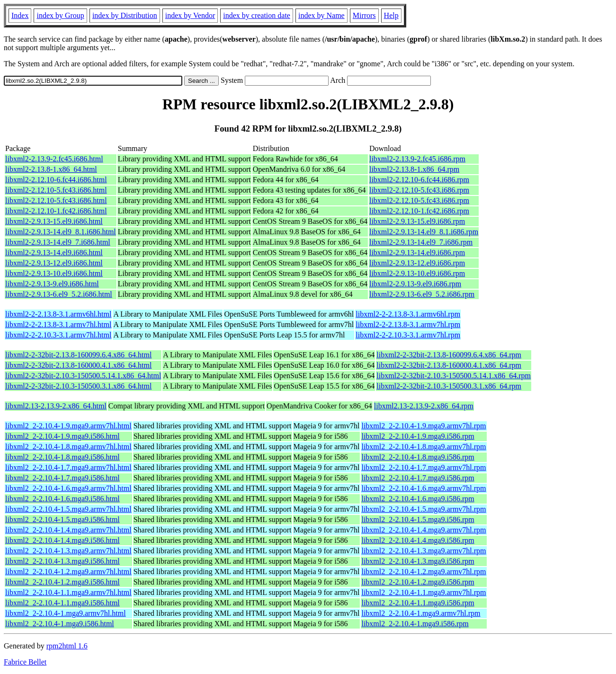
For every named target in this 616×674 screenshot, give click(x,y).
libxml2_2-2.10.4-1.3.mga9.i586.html (62, 561)
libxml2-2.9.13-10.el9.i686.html (54, 273)
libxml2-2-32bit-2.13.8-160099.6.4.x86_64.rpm (449, 355)
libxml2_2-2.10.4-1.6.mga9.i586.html (62, 499)
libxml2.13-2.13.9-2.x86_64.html (56, 406)
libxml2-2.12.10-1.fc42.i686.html (56, 211)
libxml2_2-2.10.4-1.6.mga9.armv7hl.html (68, 488)
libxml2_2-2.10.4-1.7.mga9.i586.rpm (418, 478)
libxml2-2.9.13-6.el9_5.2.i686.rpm (422, 294)
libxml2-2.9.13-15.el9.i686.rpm (417, 221)
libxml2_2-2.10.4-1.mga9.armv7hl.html (66, 613)
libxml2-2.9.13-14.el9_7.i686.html (58, 242)
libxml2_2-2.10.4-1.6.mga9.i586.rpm (418, 499)
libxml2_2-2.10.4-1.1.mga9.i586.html (62, 603)
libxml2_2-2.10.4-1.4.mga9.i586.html (62, 540)
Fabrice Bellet (25, 662)
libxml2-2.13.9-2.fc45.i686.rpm (417, 159)
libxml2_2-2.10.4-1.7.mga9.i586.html (62, 478)
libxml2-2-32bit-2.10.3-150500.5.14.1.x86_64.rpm (454, 376)
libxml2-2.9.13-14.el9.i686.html (54, 253)
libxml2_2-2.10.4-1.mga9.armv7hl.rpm (421, 613)
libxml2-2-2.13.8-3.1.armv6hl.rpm (408, 314)
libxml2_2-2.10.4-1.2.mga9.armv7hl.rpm (424, 572)
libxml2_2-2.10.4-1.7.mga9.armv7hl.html (68, 467)
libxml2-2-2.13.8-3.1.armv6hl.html (58, 314)
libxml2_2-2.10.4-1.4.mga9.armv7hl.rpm (424, 530)
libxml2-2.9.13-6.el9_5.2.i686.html (59, 294)
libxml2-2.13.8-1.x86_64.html (51, 169)
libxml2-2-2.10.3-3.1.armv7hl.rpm (408, 335)
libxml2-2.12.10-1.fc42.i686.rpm (419, 211)
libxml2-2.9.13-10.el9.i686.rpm (417, 273)
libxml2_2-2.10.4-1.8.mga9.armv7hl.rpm (424, 447)
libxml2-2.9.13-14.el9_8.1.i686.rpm (424, 232)
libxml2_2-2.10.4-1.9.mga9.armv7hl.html (68, 426)
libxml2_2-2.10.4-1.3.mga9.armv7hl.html (68, 551)
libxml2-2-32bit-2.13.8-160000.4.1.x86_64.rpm (449, 365)
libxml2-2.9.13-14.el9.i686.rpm (417, 253)
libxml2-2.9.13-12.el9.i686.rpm (417, 263)
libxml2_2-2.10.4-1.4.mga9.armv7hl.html (68, 530)
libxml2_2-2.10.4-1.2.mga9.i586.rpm (418, 582)
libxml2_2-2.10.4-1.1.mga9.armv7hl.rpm (424, 592)
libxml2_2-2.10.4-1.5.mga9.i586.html (62, 519)
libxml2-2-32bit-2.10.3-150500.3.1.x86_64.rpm (449, 386)
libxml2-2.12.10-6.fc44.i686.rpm (419, 180)
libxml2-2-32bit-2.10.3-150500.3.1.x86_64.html (78, 386)
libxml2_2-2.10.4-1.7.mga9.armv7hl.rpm (424, 467)
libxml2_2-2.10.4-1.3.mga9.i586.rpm (418, 561)
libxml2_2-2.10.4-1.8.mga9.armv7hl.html (68, 447)
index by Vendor (190, 15)
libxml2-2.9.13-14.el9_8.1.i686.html (61, 232)
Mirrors (364, 15)
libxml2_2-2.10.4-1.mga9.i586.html (60, 624)
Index (20, 15)
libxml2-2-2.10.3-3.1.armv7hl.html (58, 335)
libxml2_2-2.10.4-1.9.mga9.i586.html (62, 436)
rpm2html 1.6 (67, 646)
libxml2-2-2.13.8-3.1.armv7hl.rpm (408, 324)
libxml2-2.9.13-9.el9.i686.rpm (415, 284)
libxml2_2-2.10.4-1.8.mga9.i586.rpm (418, 457)
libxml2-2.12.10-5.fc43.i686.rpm (419, 190)
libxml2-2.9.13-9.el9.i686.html (52, 284)
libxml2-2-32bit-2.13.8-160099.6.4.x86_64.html (78, 355)
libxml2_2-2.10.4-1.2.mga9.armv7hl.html (68, 572)
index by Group (60, 15)
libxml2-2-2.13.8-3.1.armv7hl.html (58, 324)
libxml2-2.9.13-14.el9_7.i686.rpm (421, 242)
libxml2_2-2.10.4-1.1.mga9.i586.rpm (418, 603)
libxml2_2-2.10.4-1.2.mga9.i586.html (62, 582)
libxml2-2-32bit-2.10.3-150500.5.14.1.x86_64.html (83, 376)
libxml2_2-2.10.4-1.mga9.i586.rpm (415, 624)
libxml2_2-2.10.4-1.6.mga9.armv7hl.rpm (424, 488)
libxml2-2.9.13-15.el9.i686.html (54, 221)
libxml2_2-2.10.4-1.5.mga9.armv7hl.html (68, 509)
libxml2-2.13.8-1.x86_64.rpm (414, 169)
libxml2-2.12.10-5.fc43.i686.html (56, 190)
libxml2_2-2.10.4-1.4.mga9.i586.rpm (418, 540)
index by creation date (257, 15)
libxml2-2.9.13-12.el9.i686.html (54, 263)
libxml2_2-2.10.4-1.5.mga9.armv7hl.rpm (424, 509)
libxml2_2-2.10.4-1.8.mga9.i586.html (62, 457)
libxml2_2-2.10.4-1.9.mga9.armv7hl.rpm (424, 426)
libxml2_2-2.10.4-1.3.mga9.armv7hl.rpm (424, 551)
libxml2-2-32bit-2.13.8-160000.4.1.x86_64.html (78, 365)
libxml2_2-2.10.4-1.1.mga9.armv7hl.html (68, 592)
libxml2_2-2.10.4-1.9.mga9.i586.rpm (418, 436)
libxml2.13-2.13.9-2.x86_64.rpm (424, 406)
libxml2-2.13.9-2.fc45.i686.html (54, 159)
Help (391, 15)
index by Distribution (125, 15)
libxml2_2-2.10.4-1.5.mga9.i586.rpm (418, 519)
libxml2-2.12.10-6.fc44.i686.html (56, 180)
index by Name (321, 15)
